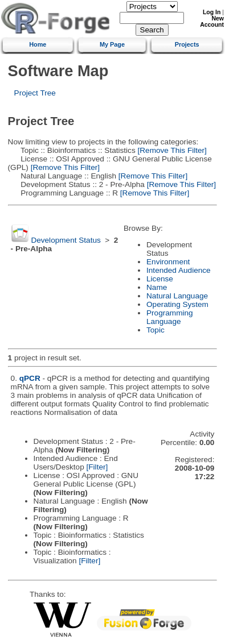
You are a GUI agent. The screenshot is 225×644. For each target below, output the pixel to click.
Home (38, 44)
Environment (168, 262)
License (160, 279)
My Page (112, 44)
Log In (212, 12)
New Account (212, 22)
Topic (156, 330)
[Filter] (97, 467)
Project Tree (35, 93)
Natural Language (177, 296)
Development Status (66, 240)
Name (157, 287)
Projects (187, 44)
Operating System (177, 304)
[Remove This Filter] (171, 150)
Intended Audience (179, 270)
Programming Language (170, 317)
